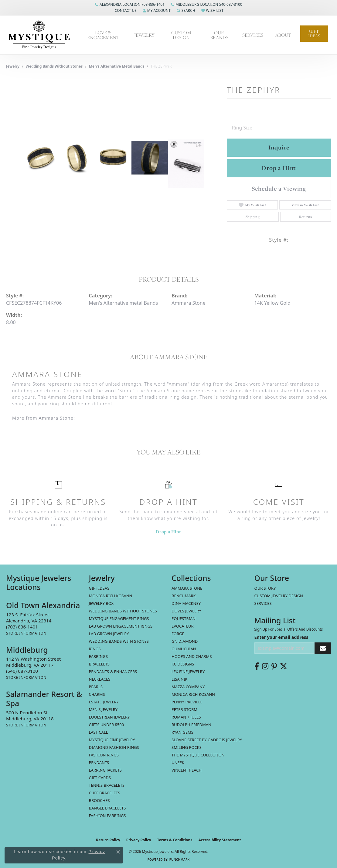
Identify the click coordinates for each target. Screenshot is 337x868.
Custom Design (181, 35)
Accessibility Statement (220, 840)
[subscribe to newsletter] (323, 648)
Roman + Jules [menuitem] (186, 717)
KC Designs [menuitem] (183, 664)
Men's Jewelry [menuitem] (103, 709)
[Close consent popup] (118, 852)
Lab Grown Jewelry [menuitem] (109, 634)
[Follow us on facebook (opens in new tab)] (257, 666)
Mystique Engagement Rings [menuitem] (119, 618)
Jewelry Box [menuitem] (101, 603)
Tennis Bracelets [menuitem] (107, 785)
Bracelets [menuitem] (99, 664)
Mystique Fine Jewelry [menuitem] (112, 740)
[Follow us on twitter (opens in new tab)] (284, 666)
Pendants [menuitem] (99, 762)
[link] (130, 5)
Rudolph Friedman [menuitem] (191, 725)
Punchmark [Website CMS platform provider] (180, 860)
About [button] (283, 35)
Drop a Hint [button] (279, 168)
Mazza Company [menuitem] (188, 687)
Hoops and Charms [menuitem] (192, 656)
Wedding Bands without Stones (54, 66)
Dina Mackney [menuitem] (186, 603)
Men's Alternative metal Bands (117, 66)
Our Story (265, 588)
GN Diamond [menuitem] (185, 641)
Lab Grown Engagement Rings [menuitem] (121, 626)
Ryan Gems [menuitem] (182, 732)
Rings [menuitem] (95, 649)
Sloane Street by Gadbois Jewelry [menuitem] (207, 740)
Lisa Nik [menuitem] (179, 679)
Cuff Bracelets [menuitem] (105, 793)
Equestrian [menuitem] (184, 618)
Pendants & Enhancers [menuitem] (113, 672)
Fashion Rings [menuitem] (104, 755)
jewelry (13, 66)
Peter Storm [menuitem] (184, 709)
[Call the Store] (22, 627)
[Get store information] (26, 633)
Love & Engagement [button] (103, 35)
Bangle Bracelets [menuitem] (107, 808)
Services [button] (253, 35)
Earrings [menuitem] (99, 656)
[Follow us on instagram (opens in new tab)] (265, 666)
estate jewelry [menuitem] (104, 702)
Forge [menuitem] (178, 634)
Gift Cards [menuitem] (100, 778)
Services (263, 603)
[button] (125, 11)
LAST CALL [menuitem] (99, 732)
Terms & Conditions (175, 840)
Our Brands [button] (219, 35)
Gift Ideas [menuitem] (99, 588)
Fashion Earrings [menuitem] (107, 816)
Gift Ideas (314, 34)
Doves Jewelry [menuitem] (186, 611)
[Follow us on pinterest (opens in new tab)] (274, 666)
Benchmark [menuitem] (184, 596)
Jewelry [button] (144, 35)
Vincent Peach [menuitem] (187, 770)
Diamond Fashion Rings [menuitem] (114, 747)
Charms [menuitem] (97, 694)
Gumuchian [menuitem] (184, 649)
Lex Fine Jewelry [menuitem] (188, 672)
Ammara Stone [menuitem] (187, 588)
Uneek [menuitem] (178, 762)
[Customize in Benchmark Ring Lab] (186, 164)
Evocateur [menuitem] (183, 626)
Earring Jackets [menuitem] (105, 770)
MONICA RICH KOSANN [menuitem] (111, 596)
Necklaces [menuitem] (100, 679)
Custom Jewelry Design (279, 596)
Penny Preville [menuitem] (187, 702)
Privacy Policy (139, 840)
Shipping (253, 217)
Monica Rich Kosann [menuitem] (193, 694)
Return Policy (108, 840)
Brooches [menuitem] (99, 800)
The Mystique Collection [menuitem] (198, 755)
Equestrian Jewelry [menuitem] (109, 717)
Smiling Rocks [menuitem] (187, 747)
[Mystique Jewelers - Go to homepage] (42, 35)
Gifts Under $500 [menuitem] (107, 725)
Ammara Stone (189, 303)
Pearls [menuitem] (96, 687)
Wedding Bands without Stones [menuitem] (123, 611)
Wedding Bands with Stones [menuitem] (119, 641)
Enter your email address (281, 637)
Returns (306, 217)
